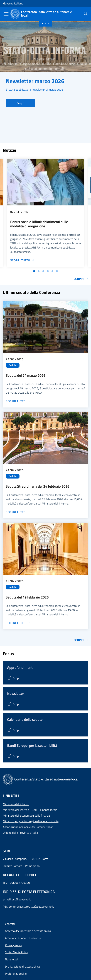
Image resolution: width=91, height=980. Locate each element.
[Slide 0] (42, 24)
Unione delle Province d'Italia (20, 833)
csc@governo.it (21, 899)
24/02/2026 (15, 470)
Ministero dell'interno (16, 804)
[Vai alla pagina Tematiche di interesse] (14, 678)
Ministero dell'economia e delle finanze (26, 816)
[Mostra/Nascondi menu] (6, 14)
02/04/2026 (19, 212)
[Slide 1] (45, 24)
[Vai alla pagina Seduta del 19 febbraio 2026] (18, 623)
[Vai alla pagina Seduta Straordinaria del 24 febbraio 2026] (18, 512)
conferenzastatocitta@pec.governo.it (31, 906)
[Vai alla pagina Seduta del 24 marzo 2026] (18, 401)
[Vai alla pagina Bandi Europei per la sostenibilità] (14, 756)
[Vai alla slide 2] (39, 271)
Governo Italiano (13, 3)
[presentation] (86, 14)
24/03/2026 (15, 359)
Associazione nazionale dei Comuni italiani (29, 827)
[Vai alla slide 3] (43, 271)
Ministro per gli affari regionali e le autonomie (31, 821)
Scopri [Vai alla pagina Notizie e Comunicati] (81, 279)
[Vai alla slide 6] (57, 271)
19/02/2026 (15, 581)
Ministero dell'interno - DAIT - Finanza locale (30, 810)
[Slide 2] (49, 24)
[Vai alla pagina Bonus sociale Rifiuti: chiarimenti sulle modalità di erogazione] (22, 260)
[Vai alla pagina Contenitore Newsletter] (14, 704)
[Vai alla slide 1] (34, 271)
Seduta (13, 365)
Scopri (20, 103)
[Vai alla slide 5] (52, 271)
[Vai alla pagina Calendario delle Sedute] (14, 730)
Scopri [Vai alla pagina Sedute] (81, 640)
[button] (16, 974)
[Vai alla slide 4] (48, 271)
